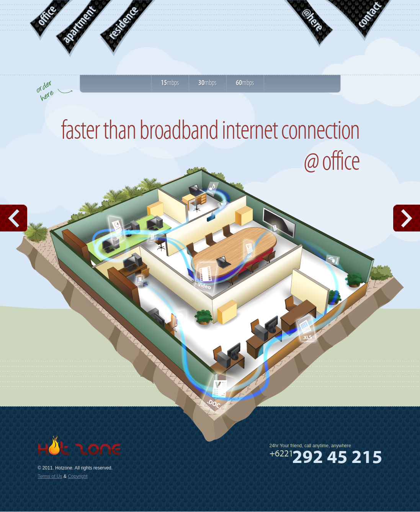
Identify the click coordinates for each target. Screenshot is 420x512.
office (46, 16)
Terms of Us (50, 476)
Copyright (78, 476)
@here (313, 20)
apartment (78, 25)
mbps (170, 83)
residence (123, 23)
